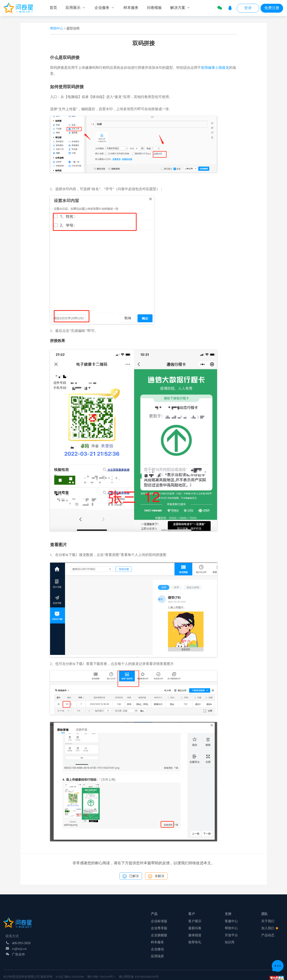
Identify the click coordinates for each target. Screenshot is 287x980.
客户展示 (195, 921)
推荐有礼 (195, 942)
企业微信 (157, 949)
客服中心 (231, 921)
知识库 (230, 942)
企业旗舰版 (159, 935)
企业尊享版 (159, 928)
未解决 (156, 876)
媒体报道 (195, 935)
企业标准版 (159, 921)
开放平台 (231, 935)
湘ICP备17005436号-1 (101, 977)
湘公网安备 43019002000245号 (139, 977)
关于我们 (268, 921)
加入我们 (270, 928)
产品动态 (268, 935)
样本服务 (157, 942)
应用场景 (157, 956)
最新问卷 (195, 928)
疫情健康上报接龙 (215, 68)
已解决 (131, 876)
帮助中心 (57, 28)
